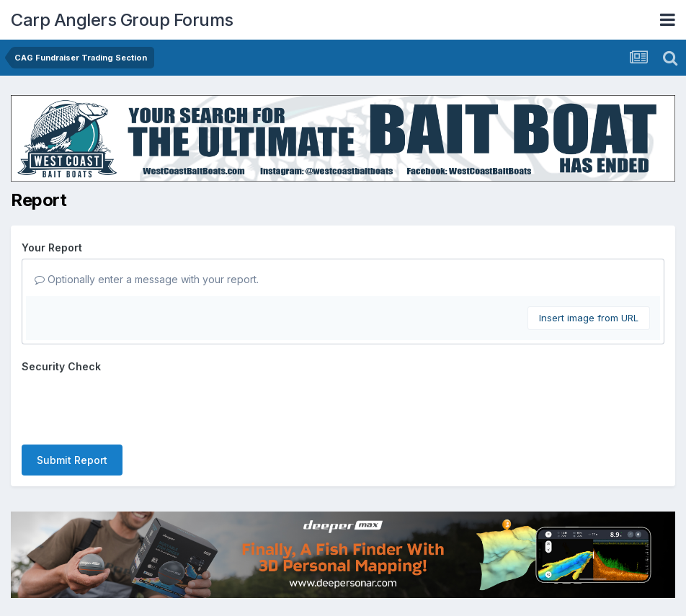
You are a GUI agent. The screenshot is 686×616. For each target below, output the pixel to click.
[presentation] (131, 406)
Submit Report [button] (72, 460)
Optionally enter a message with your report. (147, 279)
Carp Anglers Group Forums (122, 20)
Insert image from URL (589, 318)
